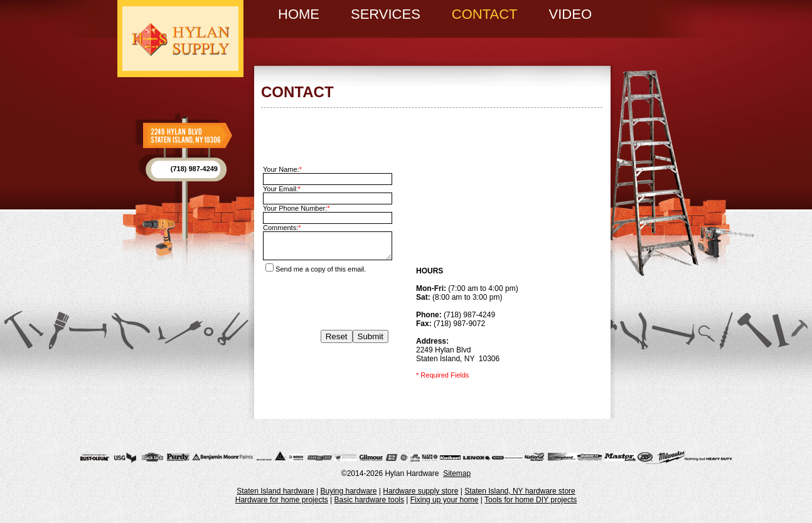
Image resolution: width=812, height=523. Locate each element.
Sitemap (457, 473)
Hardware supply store (420, 491)
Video (570, 14)
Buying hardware (348, 491)
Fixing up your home (445, 500)
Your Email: (282, 189)
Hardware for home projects (282, 500)
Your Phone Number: (296, 208)
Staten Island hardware (275, 491)
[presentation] (326, 297)
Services (386, 14)
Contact (485, 14)
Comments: (282, 228)
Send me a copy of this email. (316, 269)
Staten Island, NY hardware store (520, 491)
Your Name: (282, 169)
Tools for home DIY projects (531, 500)
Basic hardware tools (369, 500)
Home (299, 14)
